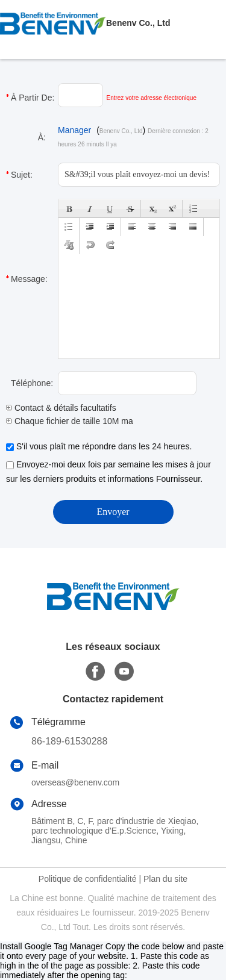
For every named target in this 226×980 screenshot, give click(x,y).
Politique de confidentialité (88, 879)
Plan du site (165, 879)
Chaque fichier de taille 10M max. (73, 421)
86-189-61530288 (69, 741)
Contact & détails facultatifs (61, 408)
